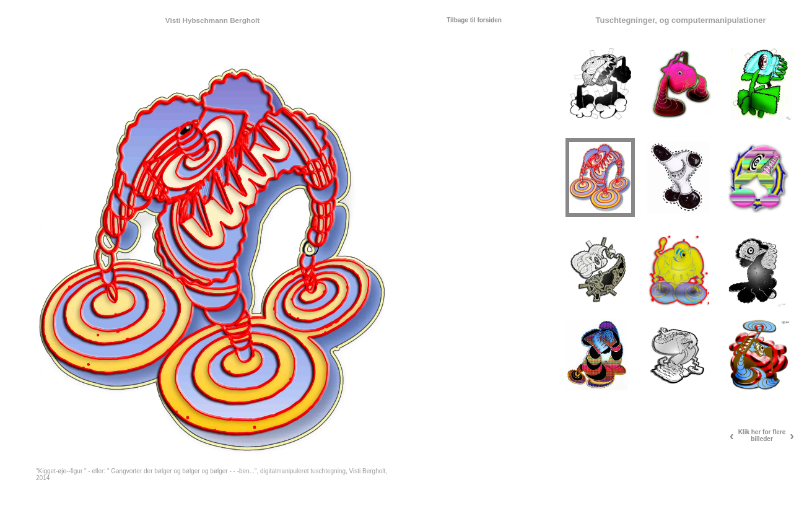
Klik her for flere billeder (762, 435)
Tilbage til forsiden (474, 20)
